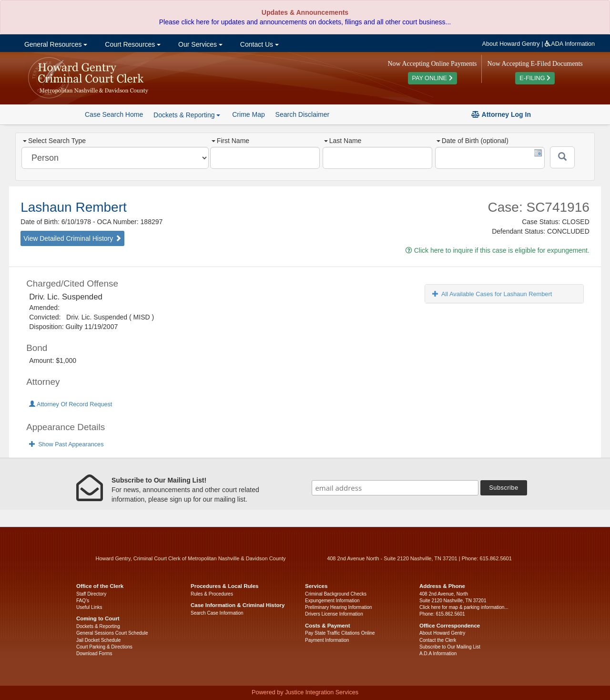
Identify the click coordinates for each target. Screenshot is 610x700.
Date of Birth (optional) (473, 141)
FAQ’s (83, 601)
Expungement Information (332, 601)
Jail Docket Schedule (98, 640)
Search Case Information (217, 613)
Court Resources (132, 44)
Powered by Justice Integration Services (305, 692)
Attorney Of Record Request (71, 404)
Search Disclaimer (303, 114)
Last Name (343, 141)
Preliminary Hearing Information (339, 607)
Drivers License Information (334, 614)
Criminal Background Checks (336, 594)
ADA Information (570, 44)
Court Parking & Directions (104, 647)
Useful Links (89, 607)
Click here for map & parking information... (464, 607)
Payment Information (327, 640)
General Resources (55, 44)
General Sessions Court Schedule (112, 633)
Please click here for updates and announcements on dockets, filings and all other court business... (305, 22)
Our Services (199, 44)
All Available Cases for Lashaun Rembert (492, 294)
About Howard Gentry (511, 44)
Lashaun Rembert (74, 207)
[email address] (395, 488)
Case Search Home (114, 114)
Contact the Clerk (438, 640)
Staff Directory (91, 594)
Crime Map (248, 114)
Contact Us (259, 44)
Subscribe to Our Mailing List (450, 647)
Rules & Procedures (212, 594)
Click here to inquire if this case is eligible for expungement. (498, 250)
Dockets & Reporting (98, 626)
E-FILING (535, 78)
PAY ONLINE (432, 78)
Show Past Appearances (66, 444)
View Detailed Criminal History (72, 238)
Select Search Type (54, 141)
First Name (230, 141)
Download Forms (94, 654)
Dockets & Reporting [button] (187, 115)
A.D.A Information (438, 654)
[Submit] (562, 157)
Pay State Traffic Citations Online (340, 633)
